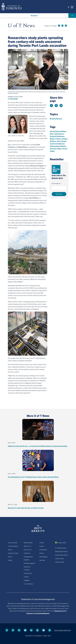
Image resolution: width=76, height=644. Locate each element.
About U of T (27, 546)
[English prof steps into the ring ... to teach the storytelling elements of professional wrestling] (38, 433)
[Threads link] (50, 630)
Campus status (62, 543)
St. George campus (61, 548)
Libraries (26, 577)
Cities (52, 134)
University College (56, 148)
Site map (42, 560)
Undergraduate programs (28, 558)
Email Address (56, 183)
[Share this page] (61, 106)
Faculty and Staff (13, 553)
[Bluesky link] (44, 630)
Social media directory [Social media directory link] (63, 630)
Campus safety (60, 562)
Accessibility (43, 550)
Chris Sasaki (14, 99)
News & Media (28, 543)
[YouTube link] (25, 630)
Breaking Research (56, 119)
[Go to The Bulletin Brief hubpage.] (56, 169)
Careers (42, 546)
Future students (13, 543)
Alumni (10, 550)
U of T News (21, 26)
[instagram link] (66, 26)
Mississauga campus (61, 551)
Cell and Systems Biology (58, 131)
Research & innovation (27, 568)
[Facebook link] (62, 26)
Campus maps (59, 558)
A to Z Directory (28, 584)
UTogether (27, 580)
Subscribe (59, 194)
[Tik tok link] (37, 630)
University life (28, 573)
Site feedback (44, 557)
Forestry (58, 139)
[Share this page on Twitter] (51, 106)
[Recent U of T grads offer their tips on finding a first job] (38, 495)
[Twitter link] (59, 26)
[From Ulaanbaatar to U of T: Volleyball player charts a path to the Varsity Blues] (38, 464)
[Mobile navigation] (72, 7)
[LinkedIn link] (31, 630)
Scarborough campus (61, 555)
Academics (27, 553)
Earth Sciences (59, 134)
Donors (10, 557)
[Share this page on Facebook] (56, 106)
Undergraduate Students (58, 146)
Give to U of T (28, 550)
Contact (42, 543)
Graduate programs (29, 563)
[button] (68, 7)
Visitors (10, 560)
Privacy (42, 553)
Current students (13, 546)
